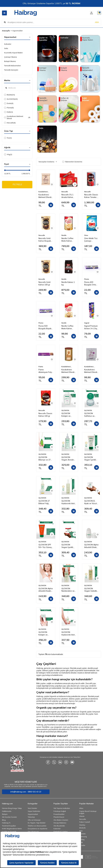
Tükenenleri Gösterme (72, 162)
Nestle (64, 235)
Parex (41, 367)
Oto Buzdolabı (59, 826)
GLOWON (11, 99)
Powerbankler (59, 814)
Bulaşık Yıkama (10, 61)
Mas (81, 831)
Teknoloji (31, 817)
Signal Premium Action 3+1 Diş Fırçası (91, 327)
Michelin (82, 834)
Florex (9, 108)
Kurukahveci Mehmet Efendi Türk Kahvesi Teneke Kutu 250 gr (69, 371)
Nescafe (10, 123)
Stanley (82, 825)
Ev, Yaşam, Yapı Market (37, 823)
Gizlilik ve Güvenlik (9, 832)
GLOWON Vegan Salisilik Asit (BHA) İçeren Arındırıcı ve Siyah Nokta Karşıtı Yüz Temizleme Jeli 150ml (91, 590)
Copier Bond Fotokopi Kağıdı (88, 812)
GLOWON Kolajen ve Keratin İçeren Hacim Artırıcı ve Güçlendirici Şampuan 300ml (68, 415)
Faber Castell (85, 822)
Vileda (82, 816)
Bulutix (10, 95)
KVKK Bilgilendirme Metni (12, 829)
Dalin (9, 112)
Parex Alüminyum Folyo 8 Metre (46, 371)
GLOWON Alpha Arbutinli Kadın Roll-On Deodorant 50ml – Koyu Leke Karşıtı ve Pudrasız (46, 590)
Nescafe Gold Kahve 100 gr (44, 283)
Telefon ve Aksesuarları (37, 826)
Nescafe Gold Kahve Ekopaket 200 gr (46, 240)
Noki (81, 842)
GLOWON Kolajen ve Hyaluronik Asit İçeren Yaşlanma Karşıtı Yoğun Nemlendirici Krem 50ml (46, 633)
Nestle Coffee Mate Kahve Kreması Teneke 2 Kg (68, 240)
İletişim (5, 814)
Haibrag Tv (6, 823)
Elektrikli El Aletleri (61, 832)
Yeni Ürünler (32, 808)
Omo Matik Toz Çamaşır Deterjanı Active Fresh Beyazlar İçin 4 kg (91, 240)
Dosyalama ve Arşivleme (38, 829)
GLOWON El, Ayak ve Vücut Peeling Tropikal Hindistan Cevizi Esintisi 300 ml (91, 502)
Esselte (82, 845)
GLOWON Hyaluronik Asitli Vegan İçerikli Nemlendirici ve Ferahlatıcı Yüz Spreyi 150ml (68, 502)
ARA (97, 22)
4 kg (8, 154)
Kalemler (57, 829)
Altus (81, 808)
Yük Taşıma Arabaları (62, 808)
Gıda (6, 48)
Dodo (9, 103)
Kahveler (8, 44)
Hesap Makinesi (60, 823)
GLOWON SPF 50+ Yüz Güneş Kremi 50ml (45, 546)
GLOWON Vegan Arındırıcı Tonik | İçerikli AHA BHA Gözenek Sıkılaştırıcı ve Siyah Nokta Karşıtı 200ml (68, 459)
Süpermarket (33, 814)
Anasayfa (6, 31)
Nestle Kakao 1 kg (68, 283)
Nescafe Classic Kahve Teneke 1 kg (91, 196)
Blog (4, 820)
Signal (87, 323)
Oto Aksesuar (33, 832)
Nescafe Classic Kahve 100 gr (45, 415)
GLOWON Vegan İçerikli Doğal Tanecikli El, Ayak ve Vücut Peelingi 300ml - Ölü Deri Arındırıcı (68, 546)
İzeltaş (82, 839)
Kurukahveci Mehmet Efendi (17, 117)
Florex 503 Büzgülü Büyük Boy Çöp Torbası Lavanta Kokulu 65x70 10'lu (46, 327)
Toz (8, 138)
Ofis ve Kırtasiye (34, 820)
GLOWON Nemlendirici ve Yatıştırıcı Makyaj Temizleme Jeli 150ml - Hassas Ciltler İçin (69, 590)
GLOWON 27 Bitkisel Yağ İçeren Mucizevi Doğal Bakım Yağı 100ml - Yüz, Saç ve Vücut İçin (45, 502)
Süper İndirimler (34, 811)
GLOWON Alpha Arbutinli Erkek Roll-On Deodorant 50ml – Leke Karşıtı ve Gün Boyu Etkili (91, 546)
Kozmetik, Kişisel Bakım (13, 53)
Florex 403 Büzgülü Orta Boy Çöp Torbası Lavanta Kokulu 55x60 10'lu (91, 283)
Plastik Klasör (59, 817)
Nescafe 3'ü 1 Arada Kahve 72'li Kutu (67, 196)
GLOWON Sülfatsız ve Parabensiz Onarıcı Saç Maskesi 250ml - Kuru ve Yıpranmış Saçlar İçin (91, 415)
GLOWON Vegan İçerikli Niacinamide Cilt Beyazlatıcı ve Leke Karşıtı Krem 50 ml (91, 459)
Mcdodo (82, 828)
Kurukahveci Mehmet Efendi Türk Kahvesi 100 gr (45, 196)
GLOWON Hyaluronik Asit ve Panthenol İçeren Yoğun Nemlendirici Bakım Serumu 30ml (68, 633)
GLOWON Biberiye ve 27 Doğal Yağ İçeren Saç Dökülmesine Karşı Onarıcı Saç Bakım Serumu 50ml (45, 459)
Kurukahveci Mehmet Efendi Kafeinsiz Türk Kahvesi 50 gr (91, 371)
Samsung (83, 837)
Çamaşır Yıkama (10, 57)
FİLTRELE (17, 185)
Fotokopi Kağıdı (60, 811)
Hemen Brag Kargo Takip (12, 808)
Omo (86, 235)
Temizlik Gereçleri (11, 70)
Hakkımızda (7, 811)
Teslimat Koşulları (9, 826)
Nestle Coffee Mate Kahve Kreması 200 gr (68, 327)
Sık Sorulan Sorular (9, 817)
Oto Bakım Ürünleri (61, 820)
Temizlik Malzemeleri (12, 66)
